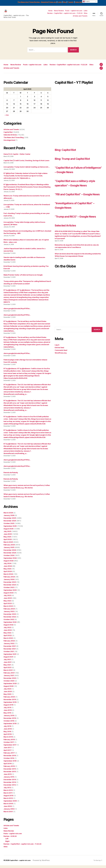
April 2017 (7, 753)
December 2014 (10, 782)
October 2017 (9, 745)
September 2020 (10, 686)
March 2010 (8, 801)
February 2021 (9, 675)
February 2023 (9, 611)
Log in (57, 361)
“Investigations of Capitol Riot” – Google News (75, 217)
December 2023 (10, 585)
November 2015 (10, 774)
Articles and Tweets (80, 17)
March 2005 (8, 806)
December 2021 (10, 649)
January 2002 (9, 812)
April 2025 (8, 542)
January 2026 (9, 518)
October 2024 (9, 558)
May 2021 (7, 667)
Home (50, 12)
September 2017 (10, 748)
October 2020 (9, 683)
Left (7, 841)
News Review (59, 12)
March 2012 (8, 793)
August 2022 (8, 627)
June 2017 (8, 750)
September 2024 (10, 561)
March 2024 (8, 577)
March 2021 (8, 673)
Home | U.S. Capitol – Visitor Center (17, 157)
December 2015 (10, 772)
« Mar (7, 118)
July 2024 (7, 566)
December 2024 (10, 553)
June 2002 (8, 809)
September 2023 (10, 593)
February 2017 (9, 756)
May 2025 (7, 539)
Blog (65, 2)
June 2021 (8, 665)
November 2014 (10, 785)
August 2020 (9, 689)
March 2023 (8, 609)
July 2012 (7, 790)
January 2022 (9, 646)
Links (60, 2)
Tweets (70, 2)
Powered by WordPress (43, 863)
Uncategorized (9, 143)
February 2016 (9, 769)
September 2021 (10, 657)
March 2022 (8, 641)
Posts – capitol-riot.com (74, 12)
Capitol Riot (8, 135)
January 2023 (9, 614)
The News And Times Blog (14, 140)
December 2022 (10, 617)
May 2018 (7, 734)
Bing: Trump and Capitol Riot (77, 161)
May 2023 (7, 603)
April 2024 (8, 574)
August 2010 (8, 798)
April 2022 (8, 638)
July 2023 (7, 598)
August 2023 (9, 595)
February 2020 (9, 699)
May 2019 (7, 716)
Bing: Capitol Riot (68, 152)
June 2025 (8, 537)
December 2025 (10, 521)
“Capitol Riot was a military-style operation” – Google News (77, 188)
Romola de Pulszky (11, 475)
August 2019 (8, 708)
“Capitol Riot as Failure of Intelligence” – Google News (77, 172)
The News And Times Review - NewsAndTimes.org (37, 2)
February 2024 (9, 579)
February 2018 (9, 742)
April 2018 (8, 737)
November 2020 (10, 681)
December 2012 (10, 788)
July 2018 (7, 729)
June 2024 (8, 569)
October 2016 (9, 761)
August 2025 (9, 531)
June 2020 (8, 694)
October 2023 (9, 590)
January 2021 (9, 678)
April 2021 (7, 670)
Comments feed (61, 366)
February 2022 (9, 643)
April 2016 (8, 766)
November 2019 (10, 702)
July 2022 (7, 630)
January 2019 (9, 718)
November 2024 (10, 555)
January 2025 (9, 550)
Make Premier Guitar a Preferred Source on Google (23, 278)
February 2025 (9, 547)
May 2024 (7, 571)
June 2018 (8, 732)
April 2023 (8, 606)
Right (7, 844)
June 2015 (8, 777)
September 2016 (10, 764)
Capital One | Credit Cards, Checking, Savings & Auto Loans (26, 163)
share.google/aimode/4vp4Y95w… (17, 311)
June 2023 (8, 601)
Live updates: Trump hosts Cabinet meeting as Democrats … (27, 170)
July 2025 (7, 534)
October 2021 (9, 654)
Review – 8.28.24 (10, 839)
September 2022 (10, 625)
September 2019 (10, 705)
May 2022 (7, 635)
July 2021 (7, 662)
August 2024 (9, 563)
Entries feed (59, 364)
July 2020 (7, 691)
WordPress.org (61, 369)
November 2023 (10, 587)
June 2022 (8, 633)
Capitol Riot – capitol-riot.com (21, 863)
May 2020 (7, 697)
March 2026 (8, 515)
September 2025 (10, 529)
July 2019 (7, 710)
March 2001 (8, 814)
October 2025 (9, 526)
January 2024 (9, 582)
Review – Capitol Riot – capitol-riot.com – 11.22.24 (65, 15)
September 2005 (10, 804)
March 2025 (8, 545)
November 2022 (10, 619)
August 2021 (8, 659)
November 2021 (10, 651)
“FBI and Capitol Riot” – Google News (73, 203)
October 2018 (9, 724)
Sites (86, 15)
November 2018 (10, 721)
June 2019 (8, 713)
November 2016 (10, 758)
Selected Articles (82, 2)
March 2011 (8, 796)
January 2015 (9, 780)
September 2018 (10, 726)
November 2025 (10, 523)
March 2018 (8, 740)
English (86, 1)
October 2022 (9, 622)
